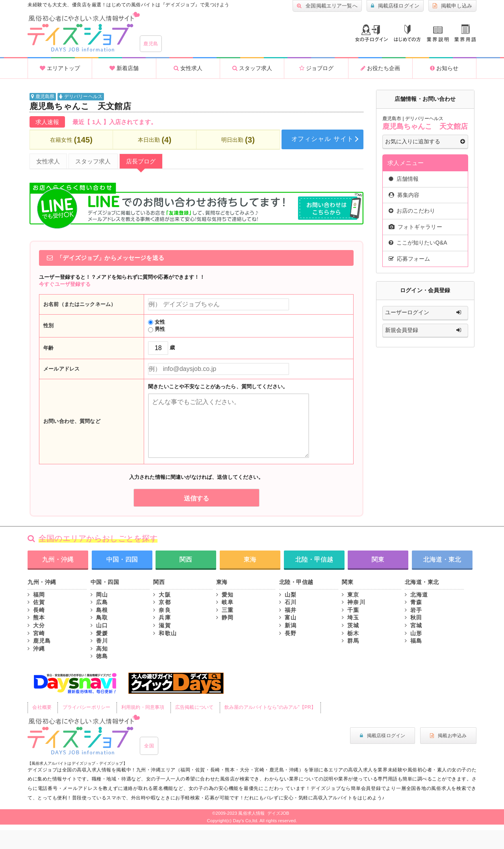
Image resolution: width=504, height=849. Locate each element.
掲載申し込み (452, 6)
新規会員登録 (425, 330)
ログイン (372, 33)
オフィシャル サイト (322, 139)
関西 (186, 559)
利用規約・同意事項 (143, 707)
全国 (149, 746)
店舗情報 (404, 179)
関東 (378, 559)
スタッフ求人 (252, 68)
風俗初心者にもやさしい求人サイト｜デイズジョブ (84, 735)
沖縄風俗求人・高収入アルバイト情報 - (84, 32)
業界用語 (465, 33)
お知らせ (444, 68)
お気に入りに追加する (425, 142)
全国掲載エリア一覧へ (327, 6)
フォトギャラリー (415, 227)
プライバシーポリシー (86, 707)
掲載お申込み (448, 736)
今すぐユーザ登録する (65, 284)
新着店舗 (124, 68)
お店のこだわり (412, 211)
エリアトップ (60, 68)
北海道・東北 (442, 559)
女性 (157, 322)
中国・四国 (122, 559)
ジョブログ (316, 68)
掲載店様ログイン (395, 6)
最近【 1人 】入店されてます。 (115, 122)
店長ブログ (141, 161)
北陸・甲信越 (314, 559)
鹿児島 (151, 44)
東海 (250, 559)
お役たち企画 (380, 68)
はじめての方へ (407, 33)
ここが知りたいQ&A (418, 243)
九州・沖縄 (58, 559)
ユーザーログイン (425, 313)
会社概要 (42, 707)
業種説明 (438, 34)
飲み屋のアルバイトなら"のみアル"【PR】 (270, 707)
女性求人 (188, 68)
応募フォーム (409, 259)
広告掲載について (194, 707)
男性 (157, 329)
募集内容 (404, 195)
